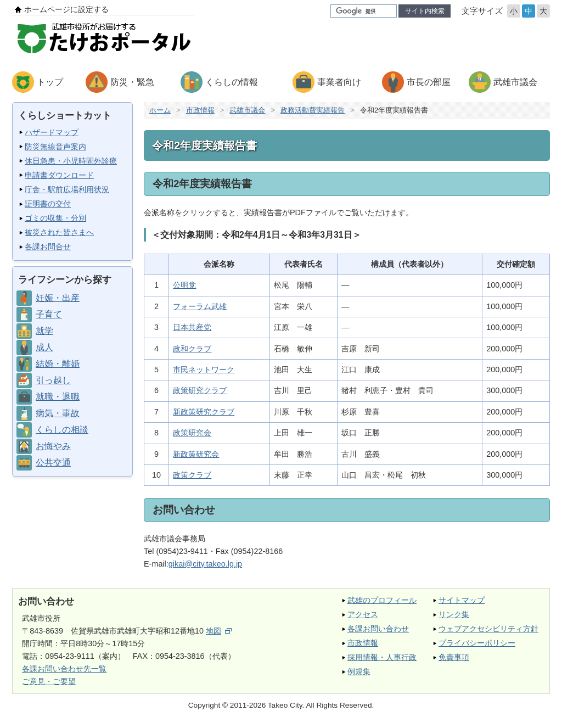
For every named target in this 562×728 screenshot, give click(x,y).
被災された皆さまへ (59, 232)
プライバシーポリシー (477, 643)
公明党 (184, 285)
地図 (219, 631)
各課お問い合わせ (378, 629)
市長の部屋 (429, 82)
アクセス (363, 614)
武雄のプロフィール (382, 600)
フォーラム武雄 (200, 306)
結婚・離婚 (58, 364)
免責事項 (454, 657)
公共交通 (53, 463)
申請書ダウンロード (59, 175)
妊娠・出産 (58, 298)
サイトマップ (462, 600)
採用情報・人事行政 (382, 657)
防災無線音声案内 (55, 147)
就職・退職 (58, 397)
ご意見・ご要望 (49, 681)
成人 (44, 347)
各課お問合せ (48, 247)
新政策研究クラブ (204, 412)
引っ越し (53, 380)
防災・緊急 (132, 82)
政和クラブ (192, 349)
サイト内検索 (425, 11)
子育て (49, 314)
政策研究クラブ (200, 390)
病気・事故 (58, 413)
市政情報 (200, 110)
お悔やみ (53, 446)
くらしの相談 (62, 430)
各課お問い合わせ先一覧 (64, 669)
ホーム (160, 110)
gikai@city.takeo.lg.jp (205, 564)
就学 (44, 331)
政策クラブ (192, 475)
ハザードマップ (52, 132)
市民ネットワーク (204, 369)
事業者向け (339, 82)
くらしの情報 (232, 82)
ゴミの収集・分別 (55, 218)
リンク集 (454, 614)
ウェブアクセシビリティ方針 (488, 629)
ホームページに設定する (66, 9)
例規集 (359, 671)
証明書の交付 (48, 204)
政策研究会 (192, 433)
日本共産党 (192, 327)
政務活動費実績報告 (313, 110)
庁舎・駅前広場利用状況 (67, 189)
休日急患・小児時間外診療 (71, 161)
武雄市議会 (515, 82)
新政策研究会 (196, 454)
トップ (50, 82)
